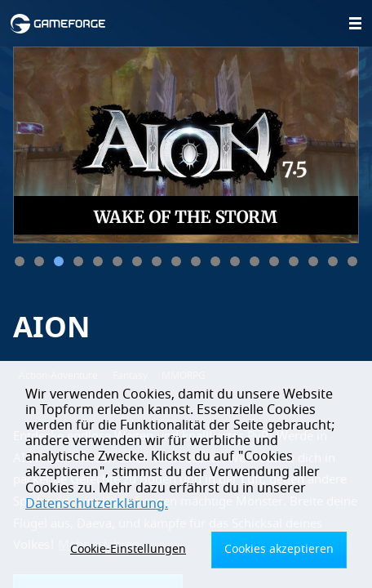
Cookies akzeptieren (279, 549)
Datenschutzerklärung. (97, 504)
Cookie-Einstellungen (128, 549)
